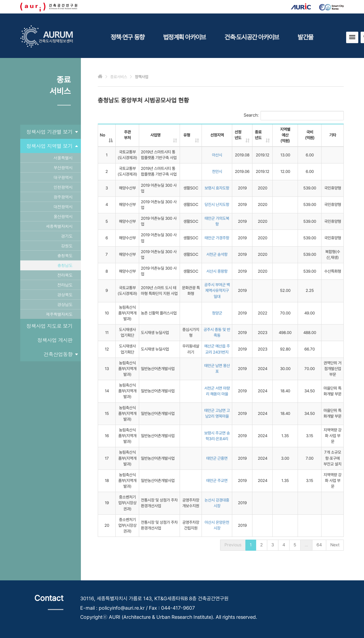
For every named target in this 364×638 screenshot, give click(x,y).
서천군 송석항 (217, 254)
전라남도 (65, 285)
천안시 (217, 172)
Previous (233, 545)
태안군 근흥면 (217, 458)
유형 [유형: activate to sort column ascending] (187, 135)
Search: (294, 116)
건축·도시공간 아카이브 (252, 37)
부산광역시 (63, 167)
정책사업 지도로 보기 (49, 326)
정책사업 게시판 (55, 340)
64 (319, 545)
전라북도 (65, 275)
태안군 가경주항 (217, 238)
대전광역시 (63, 206)
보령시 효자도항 (217, 188)
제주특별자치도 (59, 314)
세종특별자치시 (59, 226)
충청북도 (65, 255)
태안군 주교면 (217, 481)
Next (335, 545)
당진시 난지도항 (217, 205)
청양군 (217, 313)
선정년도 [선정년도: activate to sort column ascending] (238, 135)
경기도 (67, 236)
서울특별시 (63, 158)
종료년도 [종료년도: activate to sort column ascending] (258, 135)
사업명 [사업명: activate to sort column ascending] (155, 135)
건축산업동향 (61, 354)
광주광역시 (63, 197)
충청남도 (65, 265)
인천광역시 (63, 187)
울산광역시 (63, 216)
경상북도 (65, 294)
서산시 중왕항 (217, 271)
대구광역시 (63, 177)
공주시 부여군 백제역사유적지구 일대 (217, 291)
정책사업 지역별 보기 (52, 146)
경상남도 (65, 304)
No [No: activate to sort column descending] (102, 135)
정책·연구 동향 (127, 37)
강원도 (67, 246)
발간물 (305, 37)
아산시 (217, 155)
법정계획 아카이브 (184, 37)
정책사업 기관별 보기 (52, 132)
